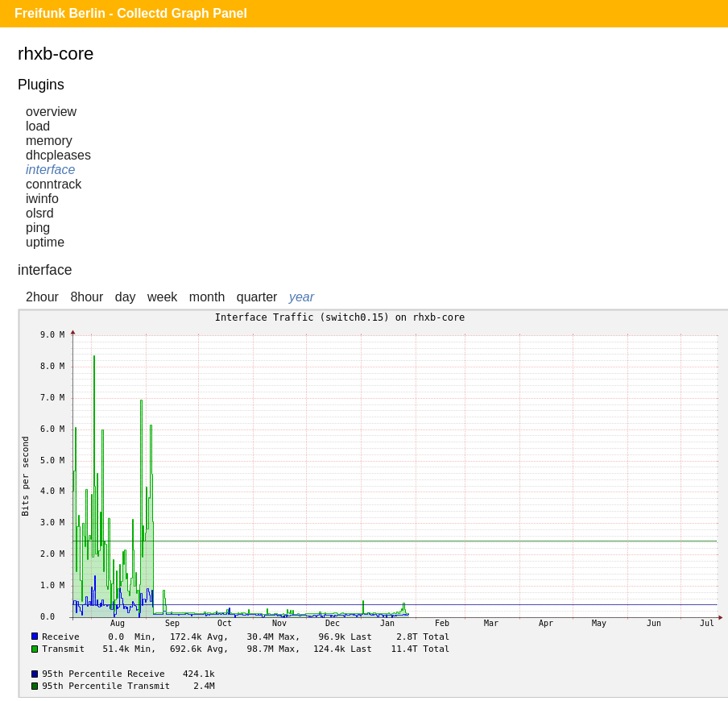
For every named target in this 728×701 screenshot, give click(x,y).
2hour (42, 297)
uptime (45, 242)
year (302, 297)
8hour (87, 297)
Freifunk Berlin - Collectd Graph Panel (131, 13)
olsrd (40, 213)
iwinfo (42, 199)
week (162, 297)
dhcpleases (58, 155)
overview (51, 112)
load (38, 126)
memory (49, 141)
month (207, 297)
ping (38, 228)
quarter (257, 297)
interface (50, 170)
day (126, 297)
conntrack (54, 184)
